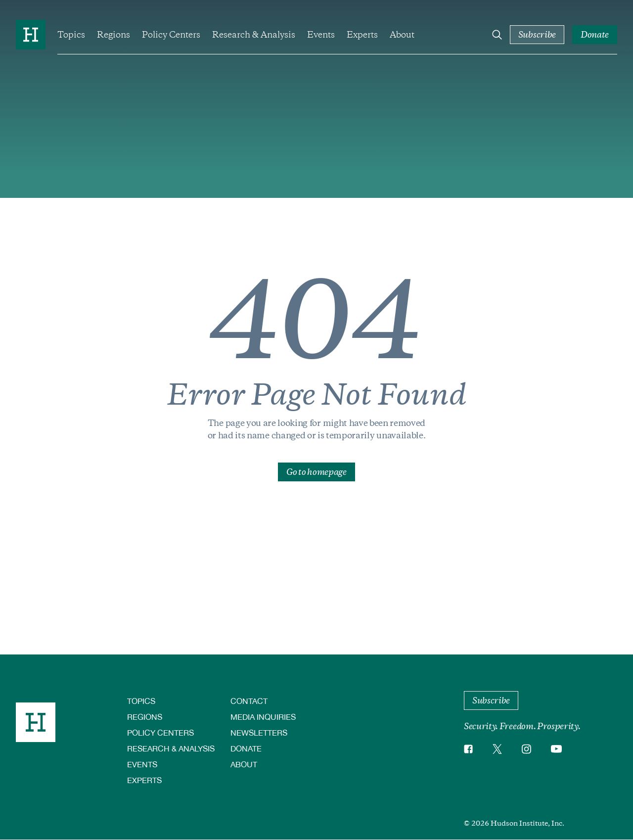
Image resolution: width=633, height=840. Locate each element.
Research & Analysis (254, 35)
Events (321, 35)
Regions (113, 35)
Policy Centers (171, 35)
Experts (362, 35)
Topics (71, 35)
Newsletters (259, 732)
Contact (249, 701)
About (402, 35)
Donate (246, 748)
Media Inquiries (263, 717)
